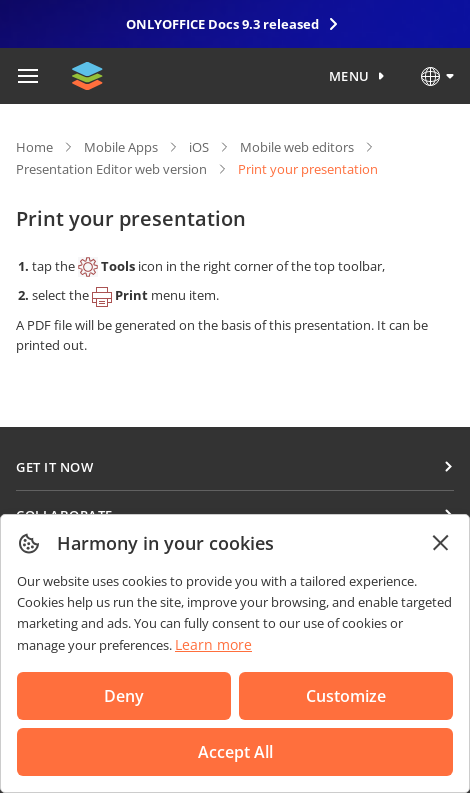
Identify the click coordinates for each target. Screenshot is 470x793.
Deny (124, 696)
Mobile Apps (121, 147)
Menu (349, 76)
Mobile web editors (297, 147)
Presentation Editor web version (111, 169)
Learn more (213, 644)
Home (34, 147)
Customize (346, 696)
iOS (199, 147)
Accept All (235, 752)
